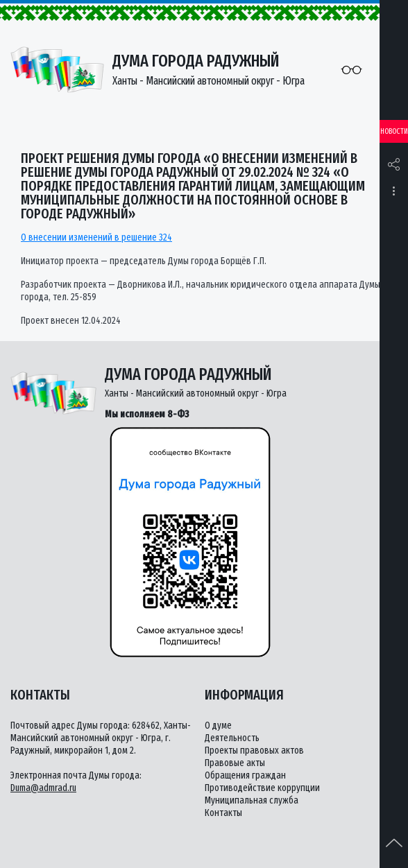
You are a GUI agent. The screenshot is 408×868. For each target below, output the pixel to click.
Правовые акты (235, 763)
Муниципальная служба (252, 800)
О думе (218, 726)
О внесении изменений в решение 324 (96, 237)
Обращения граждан (245, 775)
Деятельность (232, 738)
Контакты (223, 813)
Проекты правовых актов (254, 750)
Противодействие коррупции (262, 788)
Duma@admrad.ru (43, 788)
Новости (394, 131)
